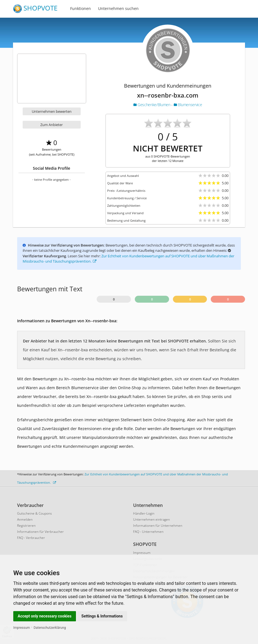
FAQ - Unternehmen (148, 532)
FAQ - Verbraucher (31, 538)
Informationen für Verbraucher (40, 532)
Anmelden (25, 519)
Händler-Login (144, 513)
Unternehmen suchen (118, 8)
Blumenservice (188, 105)
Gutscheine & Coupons (35, 513)
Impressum (22, 628)
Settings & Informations (102, 616)
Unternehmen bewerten (52, 111)
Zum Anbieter (52, 125)
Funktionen (81, 8)
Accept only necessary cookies (45, 616)
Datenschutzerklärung (50, 628)
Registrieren (26, 526)
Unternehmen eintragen (152, 519)
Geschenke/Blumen (152, 105)
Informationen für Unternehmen (158, 526)
